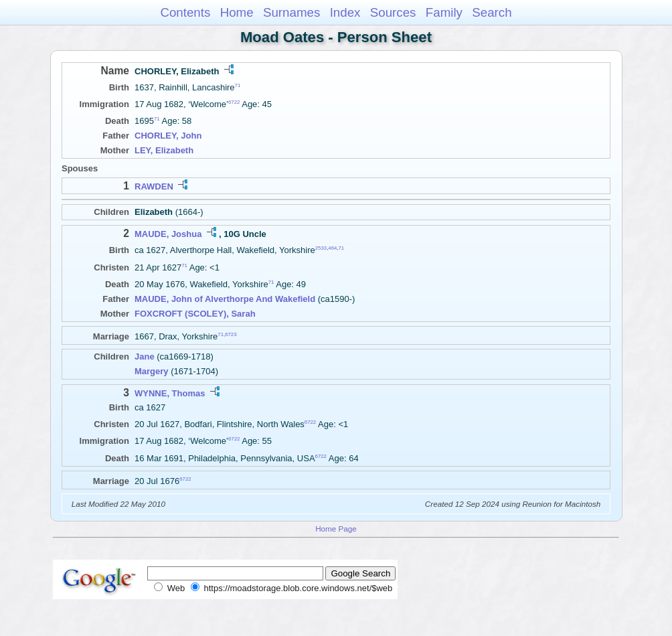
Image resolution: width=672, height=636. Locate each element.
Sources (393, 12)
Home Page (336, 529)
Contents (185, 12)
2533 (321, 248)
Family (444, 12)
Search (492, 12)
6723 (231, 334)
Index (345, 12)
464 (332, 248)
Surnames (291, 12)
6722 (234, 102)
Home (237, 12)
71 (238, 85)
